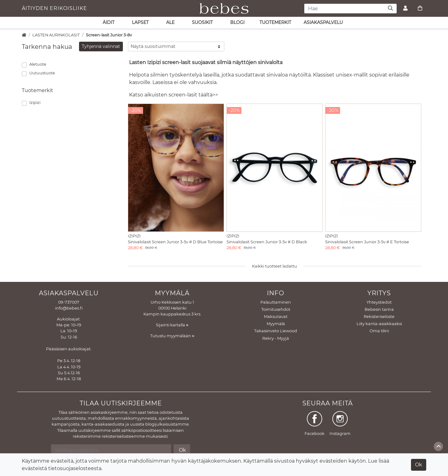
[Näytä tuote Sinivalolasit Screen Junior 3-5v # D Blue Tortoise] (176, 168)
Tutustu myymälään (172, 336)
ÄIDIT (109, 22)
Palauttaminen (276, 302)
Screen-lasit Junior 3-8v (109, 35)
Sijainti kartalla (172, 325)
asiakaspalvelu (323, 22)
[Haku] (391, 9)
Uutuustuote (42, 73)
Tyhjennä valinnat (101, 46)
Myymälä (276, 324)
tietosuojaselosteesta (75, 468)
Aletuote (38, 64)
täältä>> (208, 95)
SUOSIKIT (202, 22)
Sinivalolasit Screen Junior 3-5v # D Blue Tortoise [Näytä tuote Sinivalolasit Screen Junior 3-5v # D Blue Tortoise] (175, 242)
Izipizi (35, 103)
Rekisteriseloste (379, 317)
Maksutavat (276, 317)
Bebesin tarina (379, 309)
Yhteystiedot (379, 302)
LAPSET (140, 22)
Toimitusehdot (276, 309)
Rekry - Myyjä (276, 338)
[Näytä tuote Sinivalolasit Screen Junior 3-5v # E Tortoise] (373, 168)
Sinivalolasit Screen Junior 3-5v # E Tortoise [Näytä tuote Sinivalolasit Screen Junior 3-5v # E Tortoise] (367, 242)
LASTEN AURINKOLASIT (56, 35)
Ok (419, 465)
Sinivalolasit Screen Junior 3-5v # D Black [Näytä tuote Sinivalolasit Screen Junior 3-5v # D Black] (267, 242)
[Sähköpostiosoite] (111, 450)
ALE (170, 22)
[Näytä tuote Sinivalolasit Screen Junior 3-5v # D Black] (275, 168)
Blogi (237, 22)
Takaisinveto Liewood (276, 331)
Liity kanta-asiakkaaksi (379, 324)
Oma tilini (379, 331)
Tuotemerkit (275, 22)
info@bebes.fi (69, 308)
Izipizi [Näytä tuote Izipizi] (134, 236)
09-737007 (69, 302)
